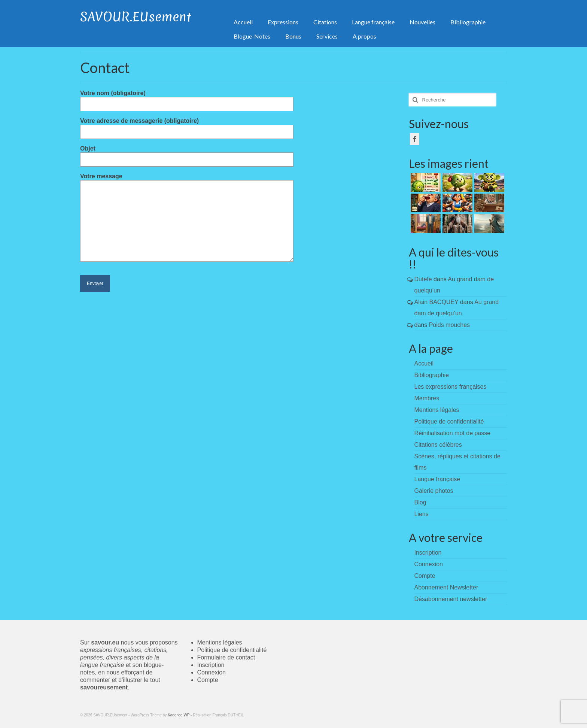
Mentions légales (437, 410)
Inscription (211, 665)
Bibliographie (432, 375)
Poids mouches (449, 325)
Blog (420, 502)
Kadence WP (179, 715)
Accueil (424, 363)
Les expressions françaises (451, 387)
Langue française (437, 479)
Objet (187, 154)
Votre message (187, 180)
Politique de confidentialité (449, 421)
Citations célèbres (438, 445)
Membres (427, 398)
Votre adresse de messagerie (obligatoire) (187, 126)
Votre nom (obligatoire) (187, 98)
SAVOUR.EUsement (136, 17)
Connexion (212, 672)
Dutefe (423, 279)
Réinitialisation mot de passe (453, 433)
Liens (422, 514)
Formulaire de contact (226, 657)
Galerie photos (434, 491)
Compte (208, 680)
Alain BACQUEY (437, 302)
